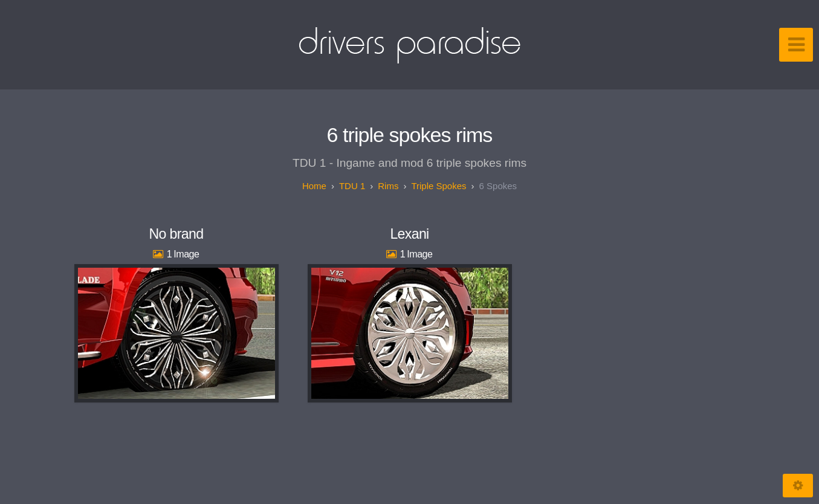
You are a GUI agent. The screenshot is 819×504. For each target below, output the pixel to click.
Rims (388, 186)
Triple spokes (439, 186)
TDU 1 (352, 186)
